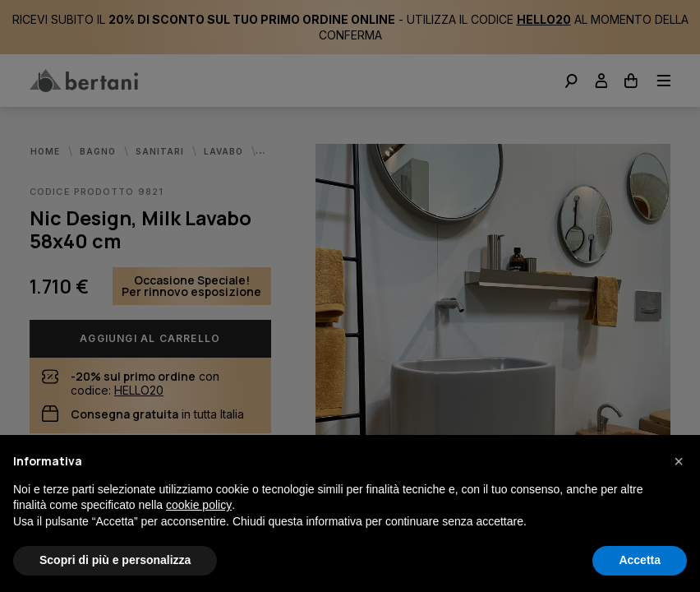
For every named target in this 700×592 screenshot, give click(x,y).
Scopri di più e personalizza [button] (115, 560)
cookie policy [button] (199, 505)
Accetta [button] (640, 560)
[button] (679, 461)
